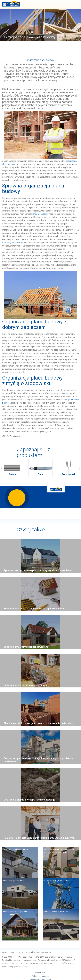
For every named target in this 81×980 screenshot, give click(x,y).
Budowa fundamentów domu (56, 912)
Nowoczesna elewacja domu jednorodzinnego (15, 913)
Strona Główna (40, 973)
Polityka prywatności (40, 976)
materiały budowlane (12, 243)
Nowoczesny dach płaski (14, 880)
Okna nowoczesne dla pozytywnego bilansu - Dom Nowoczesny (59, 851)
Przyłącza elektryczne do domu (57, 880)
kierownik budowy (40, 214)
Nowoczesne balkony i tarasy (15, 849)
